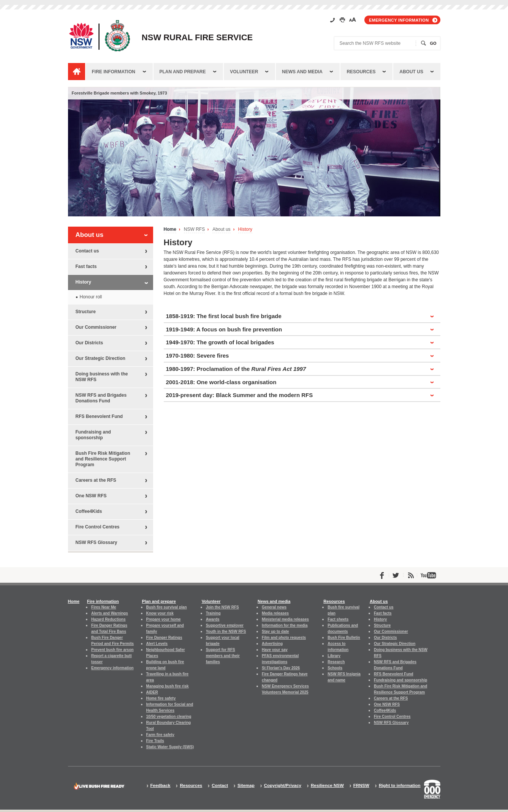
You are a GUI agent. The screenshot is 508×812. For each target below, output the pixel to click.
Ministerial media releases (285, 619)
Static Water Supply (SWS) (170, 747)
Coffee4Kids (89, 511)
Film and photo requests (284, 638)
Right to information (400, 786)
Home (170, 229)
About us (411, 72)
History (245, 229)
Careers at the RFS (96, 480)
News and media (302, 72)
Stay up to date (275, 631)
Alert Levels (157, 644)
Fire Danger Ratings (164, 638)
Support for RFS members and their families (223, 656)
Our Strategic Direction (100, 358)
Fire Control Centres (98, 527)
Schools (335, 668)
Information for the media (285, 625)
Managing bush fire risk (168, 686)
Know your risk (160, 613)
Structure (86, 312)
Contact (220, 786)
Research (336, 662)
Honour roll (91, 297)
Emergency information (399, 20)
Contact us (87, 251)
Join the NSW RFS (222, 607)
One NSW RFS (91, 496)
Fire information (114, 72)
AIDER (152, 692)
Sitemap (246, 786)
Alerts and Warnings (110, 613)
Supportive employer (225, 625)
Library (334, 656)
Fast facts (86, 266)
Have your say (275, 650)
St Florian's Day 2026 (281, 668)
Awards (213, 619)
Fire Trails (155, 741)
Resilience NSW (327, 786)
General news (274, 607)
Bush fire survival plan (167, 607)
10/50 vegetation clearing (169, 717)
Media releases (275, 613)
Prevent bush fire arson (112, 650)
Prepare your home (164, 619)
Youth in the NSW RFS (226, 631)
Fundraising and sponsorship (93, 435)
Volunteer (244, 72)
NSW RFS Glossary (97, 542)
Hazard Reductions (108, 619)
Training (213, 613)
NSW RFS (194, 229)
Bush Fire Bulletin (344, 638)
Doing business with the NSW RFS (102, 377)
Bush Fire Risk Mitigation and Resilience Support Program (103, 459)
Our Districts (89, 343)
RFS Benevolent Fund (99, 416)
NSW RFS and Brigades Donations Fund (101, 398)
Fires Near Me (104, 607)
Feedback (161, 786)
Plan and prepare (183, 72)
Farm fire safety (160, 735)
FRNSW (361, 786)
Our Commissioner (96, 327)
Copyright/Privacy (283, 786)
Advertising (272, 644)
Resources (361, 72)
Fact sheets (338, 619)
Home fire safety (161, 698)
